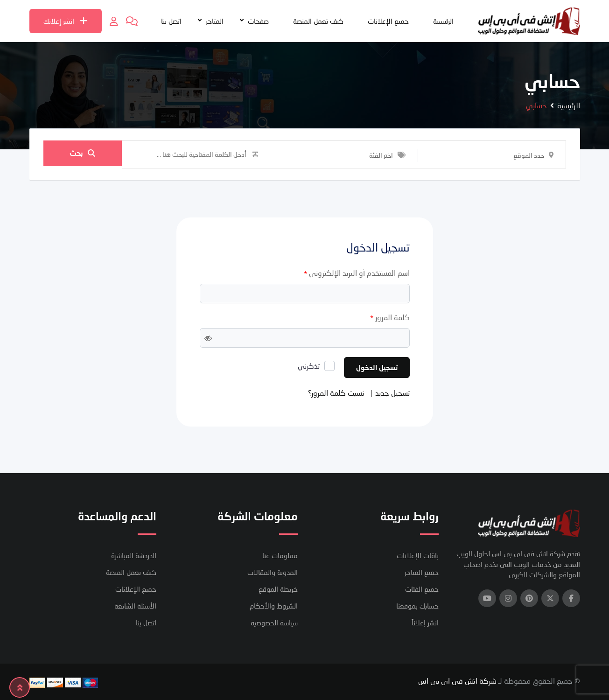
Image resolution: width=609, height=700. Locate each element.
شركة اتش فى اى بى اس (457, 681)
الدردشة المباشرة (134, 555)
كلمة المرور (390, 318)
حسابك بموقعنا (417, 606)
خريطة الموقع (278, 589)
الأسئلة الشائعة (135, 606)
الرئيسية (443, 21)
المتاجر (215, 21)
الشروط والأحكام (274, 606)
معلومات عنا (280, 555)
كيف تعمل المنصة (318, 21)
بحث (82, 154)
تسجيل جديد (392, 393)
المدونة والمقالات (273, 572)
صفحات (258, 21)
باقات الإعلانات (418, 555)
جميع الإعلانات (388, 21)
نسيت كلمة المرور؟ (336, 393)
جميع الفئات (422, 589)
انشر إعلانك (66, 21)
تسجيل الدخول (377, 367)
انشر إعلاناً (425, 623)
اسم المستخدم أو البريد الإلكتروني (357, 273)
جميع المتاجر (422, 572)
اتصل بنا (171, 21)
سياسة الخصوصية (274, 623)
